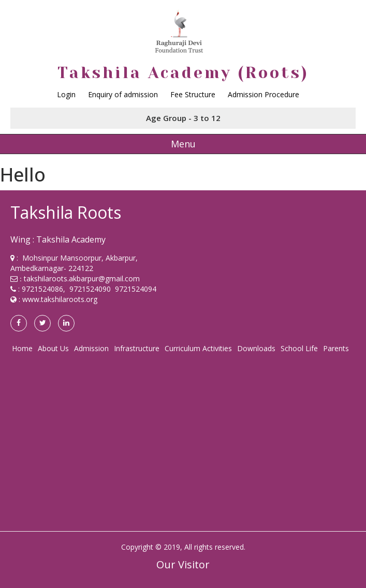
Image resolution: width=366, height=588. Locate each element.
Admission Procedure (263, 94)
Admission (91, 348)
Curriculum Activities (198, 348)
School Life (299, 348)
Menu (183, 144)
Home (22, 348)
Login (66, 94)
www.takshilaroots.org (60, 299)
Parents (336, 348)
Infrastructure (137, 348)
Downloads (256, 348)
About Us (53, 348)
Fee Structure (193, 94)
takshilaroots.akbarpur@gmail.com (82, 278)
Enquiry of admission (123, 94)
